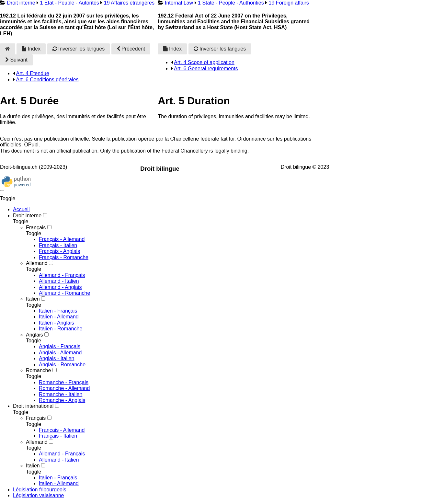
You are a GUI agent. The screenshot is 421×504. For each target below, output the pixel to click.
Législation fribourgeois (40, 490)
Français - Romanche (64, 257)
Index (31, 49)
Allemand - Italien (59, 281)
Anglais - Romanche (62, 365)
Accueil (21, 209)
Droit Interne (27, 216)
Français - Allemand (62, 239)
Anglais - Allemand (60, 353)
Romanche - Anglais (62, 400)
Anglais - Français (60, 346)
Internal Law (179, 3)
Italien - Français (58, 311)
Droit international (33, 406)
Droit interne (21, 3)
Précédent (131, 49)
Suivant (16, 60)
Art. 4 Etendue (33, 73)
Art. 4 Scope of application (204, 62)
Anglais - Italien (57, 358)
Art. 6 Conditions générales (47, 80)
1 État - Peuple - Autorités (70, 3)
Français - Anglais (59, 251)
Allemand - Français (62, 275)
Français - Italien (58, 245)
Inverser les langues (79, 49)
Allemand (37, 263)
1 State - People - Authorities (231, 3)
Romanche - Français (64, 382)
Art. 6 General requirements (206, 69)
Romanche (38, 370)
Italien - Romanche (61, 329)
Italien (33, 299)
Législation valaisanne (38, 495)
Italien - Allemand (59, 317)
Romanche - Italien (61, 394)
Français (36, 228)
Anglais (34, 335)
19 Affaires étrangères (129, 3)
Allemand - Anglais (60, 287)
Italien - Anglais (57, 323)
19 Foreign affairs (289, 3)
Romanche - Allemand (64, 388)
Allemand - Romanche (64, 293)
